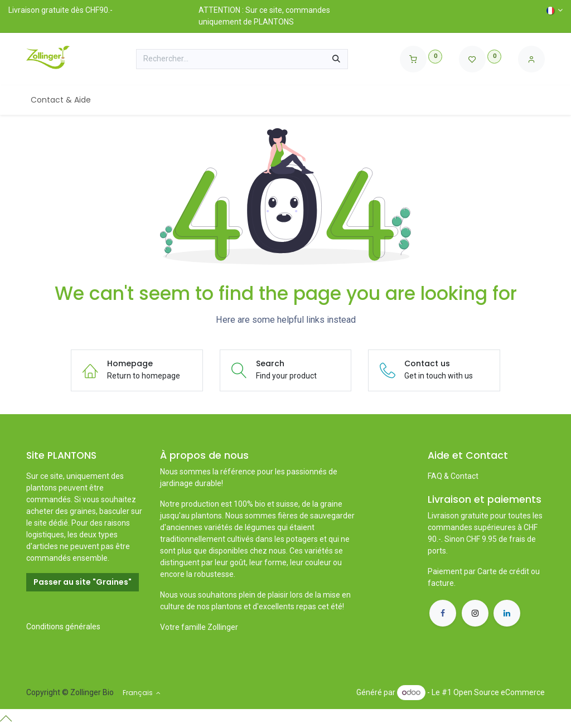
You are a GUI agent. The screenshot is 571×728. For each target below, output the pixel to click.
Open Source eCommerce (499, 692)
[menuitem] (61, 100)
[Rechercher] (336, 59)
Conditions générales (63, 627)
